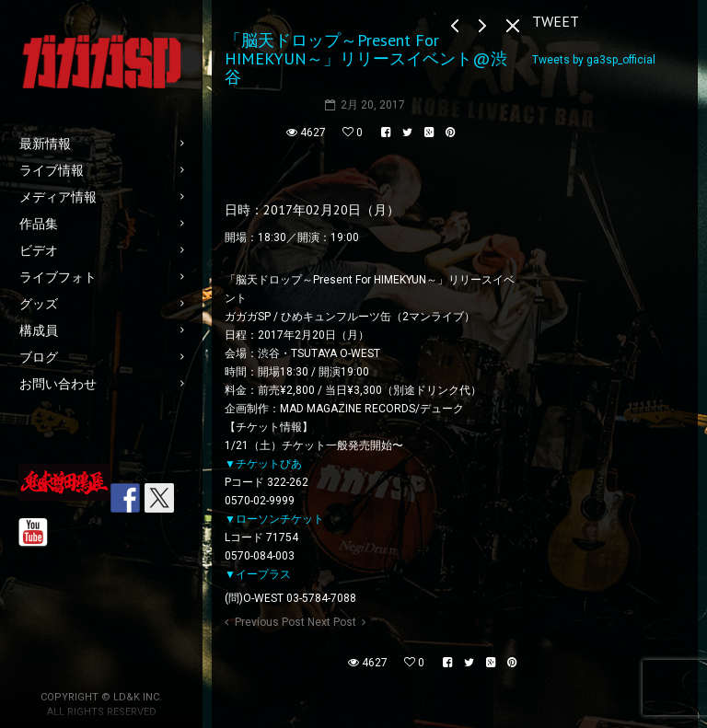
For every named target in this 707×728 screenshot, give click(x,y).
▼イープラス (258, 574)
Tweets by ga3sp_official (594, 60)
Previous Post (270, 622)
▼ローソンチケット (274, 519)
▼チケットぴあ (263, 464)
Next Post (332, 622)
